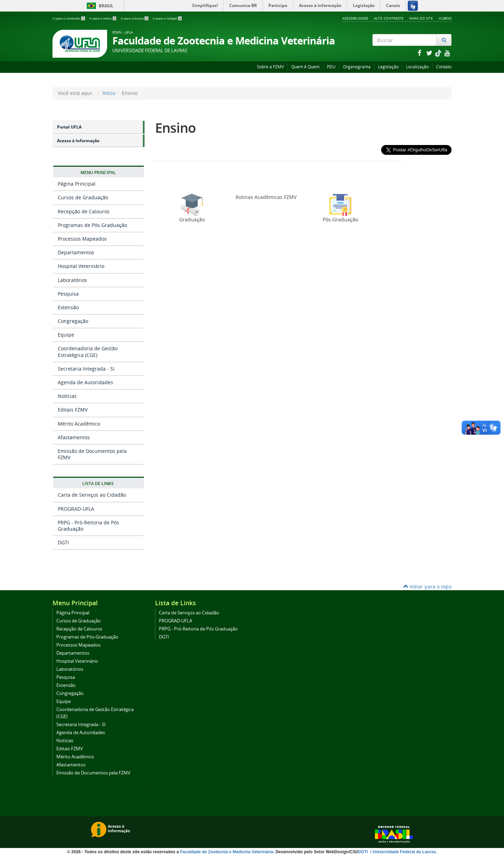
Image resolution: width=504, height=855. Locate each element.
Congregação (73, 321)
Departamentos (76, 252)
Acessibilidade (355, 18)
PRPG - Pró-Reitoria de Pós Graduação (88, 526)
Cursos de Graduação (83, 197)
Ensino (175, 128)
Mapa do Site (421, 18)
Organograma (357, 67)
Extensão (68, 307)
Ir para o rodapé (167, 18)
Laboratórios (72, 280)
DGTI (63, 542)
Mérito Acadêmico (79, 424)
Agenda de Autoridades (85, 382)
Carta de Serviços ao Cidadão (92, 495)
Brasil (99, 6)
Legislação (388, 67)
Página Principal (77, 184)
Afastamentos (74, 437)
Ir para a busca (135, 18)
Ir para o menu (103, 18)
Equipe (66, 335)
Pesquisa (68, 294)
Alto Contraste (389, 18)
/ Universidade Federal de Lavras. (403, 852)
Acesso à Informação (78, 141)
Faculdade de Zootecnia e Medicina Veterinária (226, 852)
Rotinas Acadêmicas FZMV (266, 197)
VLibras (445, 18)
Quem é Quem (305, 67)
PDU (331, 67)
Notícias (67, 396)
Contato (444, 67)
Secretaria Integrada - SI (86, 369)
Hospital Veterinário (81, 266)
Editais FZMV (73, 410)
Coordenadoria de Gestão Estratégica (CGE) (88, 351)
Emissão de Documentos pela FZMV (92, 454)
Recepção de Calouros (84, 211)
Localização (417, 67)
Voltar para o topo (427, 587)
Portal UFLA (69, 127)
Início (109, 93)
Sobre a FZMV (270, 67)
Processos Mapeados (82, 239)
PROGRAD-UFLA (76, 509)
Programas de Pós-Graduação (92, 225)
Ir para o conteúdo (69, 18)
